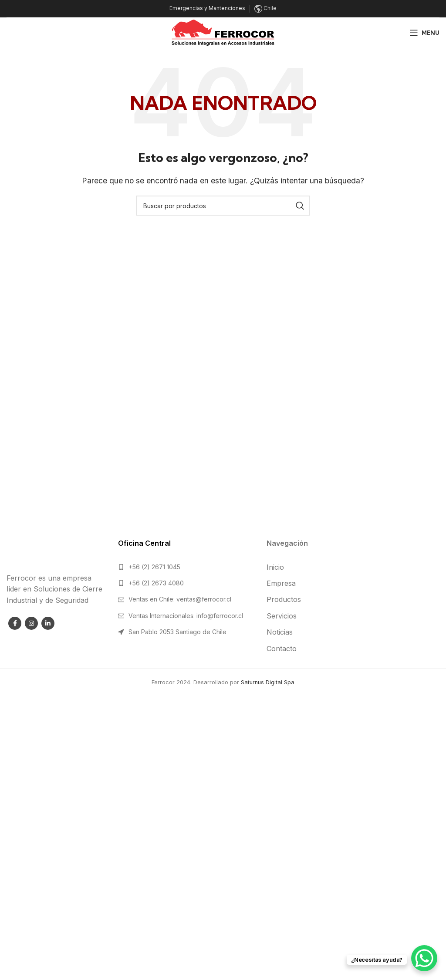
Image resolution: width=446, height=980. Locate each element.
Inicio (275, 567)
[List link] (186, 567)
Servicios (282, 616)
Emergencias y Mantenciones (207, 8)
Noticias (280, 632)
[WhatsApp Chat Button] (424, 958)
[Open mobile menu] (424, 33)
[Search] (223, 206)
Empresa (281, 583)
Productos (284, 599)
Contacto (282, 649)
